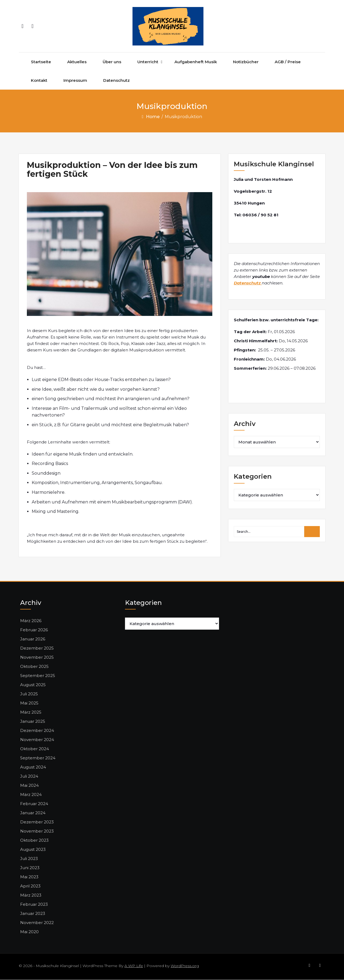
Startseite (41, 62)
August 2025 (33, 685)
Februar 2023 (34, 905)
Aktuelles (77, 62)
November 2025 (37, 658)
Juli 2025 (29, 694)
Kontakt (39, 81)
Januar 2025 (33, 722)
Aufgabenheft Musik (196, 62)
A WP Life (134, 966)
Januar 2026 (33, 639)
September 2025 (38, 676)
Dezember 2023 (37, 822)
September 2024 (38, 758)
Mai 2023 (29, 877)
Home (153, 117)
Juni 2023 (30, 868)
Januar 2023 (33, 914)
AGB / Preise (288, 62)
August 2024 (33, 767)
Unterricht (148, 62)
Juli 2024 (29, 776)
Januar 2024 (33, 813)
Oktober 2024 (35, 749)
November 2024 (37, 740)
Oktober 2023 (34, 840)
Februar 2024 (34, 804)
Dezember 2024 (37, 731)
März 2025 (31, 712)
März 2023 (31, 895)
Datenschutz (117, 81)
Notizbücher (246, 62)
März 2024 (31, 795)
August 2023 (33, 850)
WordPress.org (185, 966)
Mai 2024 (29, 786)
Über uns (112, 62)
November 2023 (37, 831)
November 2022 (37, 923)
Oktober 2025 (34, 667)
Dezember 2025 (37, 648)
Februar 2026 (34, 630)
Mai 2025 (29, 703)
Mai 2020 (29, 932)
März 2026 (31, 621)
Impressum (75, 81)
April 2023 (30, 886)
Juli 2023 (29, 859)
